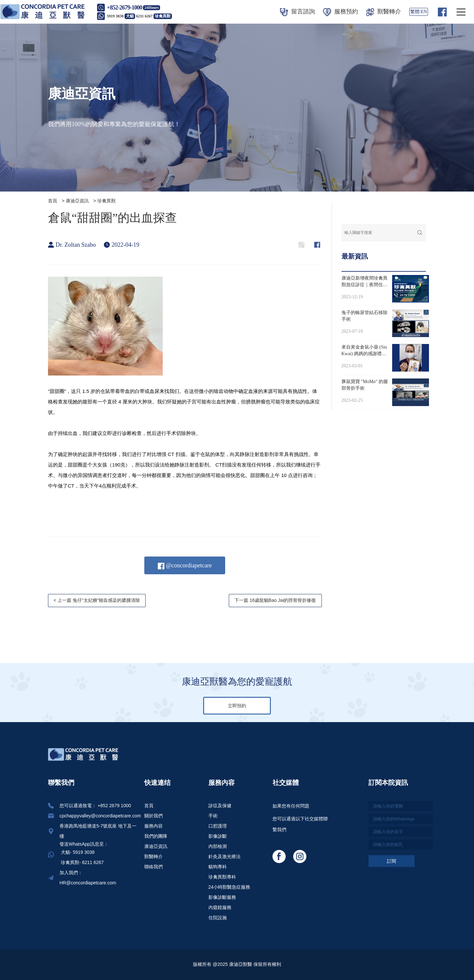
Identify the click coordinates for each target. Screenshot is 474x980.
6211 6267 (154, 16)
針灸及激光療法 (225, 856)
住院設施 (218, 918)
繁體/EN (419, 12)
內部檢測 (218, 846)
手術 (213, 816)
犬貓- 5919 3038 (77, 852)
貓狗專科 (218, 867)
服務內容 (154, 826)
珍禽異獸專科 (222, 877)
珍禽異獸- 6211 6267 (82, 862)
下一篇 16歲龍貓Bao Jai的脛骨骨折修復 (275, 600)
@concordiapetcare (185, 566)
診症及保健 (220, 806)
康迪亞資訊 (77, 201)
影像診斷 (218, 836)
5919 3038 (121, 16)
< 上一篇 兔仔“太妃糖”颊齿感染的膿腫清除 (97, 600)
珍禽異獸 (107, 201)
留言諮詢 (297, 11)
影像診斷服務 (222, 897)
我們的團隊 (156, 836)
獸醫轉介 (384, 11)
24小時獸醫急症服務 (229, 887)
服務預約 (341, 11)
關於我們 (154, 816)
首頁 (53, 201)
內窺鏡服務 (220, 907)
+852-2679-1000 (124, 8)
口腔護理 (218, 826)
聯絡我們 (154, 867)
